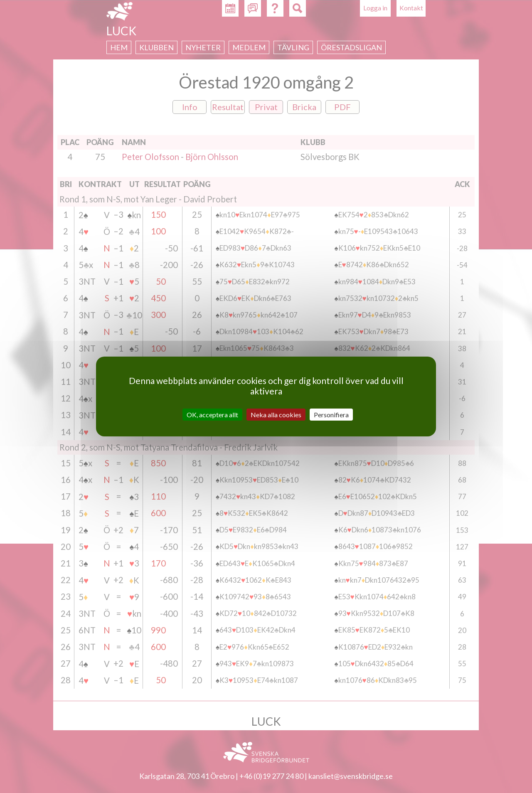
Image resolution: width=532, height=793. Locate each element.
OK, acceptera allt (212, 415)
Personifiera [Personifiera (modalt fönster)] (331, 415)
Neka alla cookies (276, 415)
